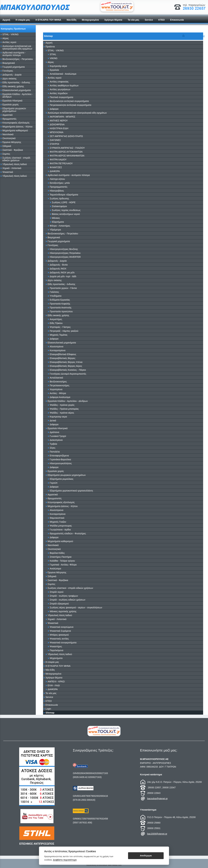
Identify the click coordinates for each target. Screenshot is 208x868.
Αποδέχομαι (146, 856)
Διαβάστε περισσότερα (65, 860)
